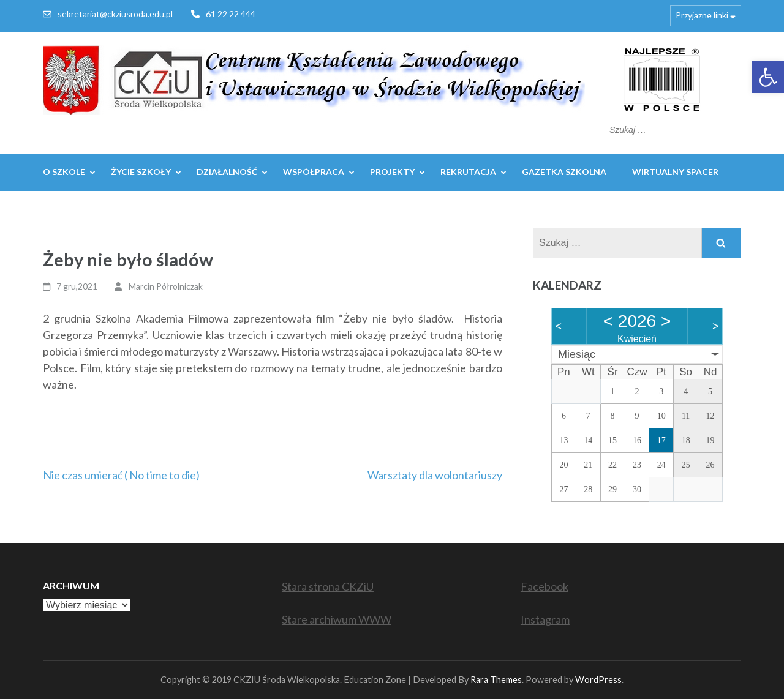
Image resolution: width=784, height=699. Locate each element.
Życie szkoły (141, 172)
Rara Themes (496, 680)
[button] (768, 77)
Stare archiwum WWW (337, 619)
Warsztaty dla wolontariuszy (435, 475)
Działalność (227, 172)
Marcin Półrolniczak (166, 286)
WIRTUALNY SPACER (675, 172)
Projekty (392, 172)
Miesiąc (577, 354)
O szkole (64, 172)
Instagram (545, 619)
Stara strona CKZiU (328, 586)
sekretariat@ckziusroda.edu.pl (115, 14)
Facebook (545, 586)
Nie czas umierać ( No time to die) (121, 475)
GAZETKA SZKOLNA (564, 172)
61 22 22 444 (231, 14)
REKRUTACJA (468, 172)
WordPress (598, 680)
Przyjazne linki (702, 15)
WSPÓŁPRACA (314, 172)
